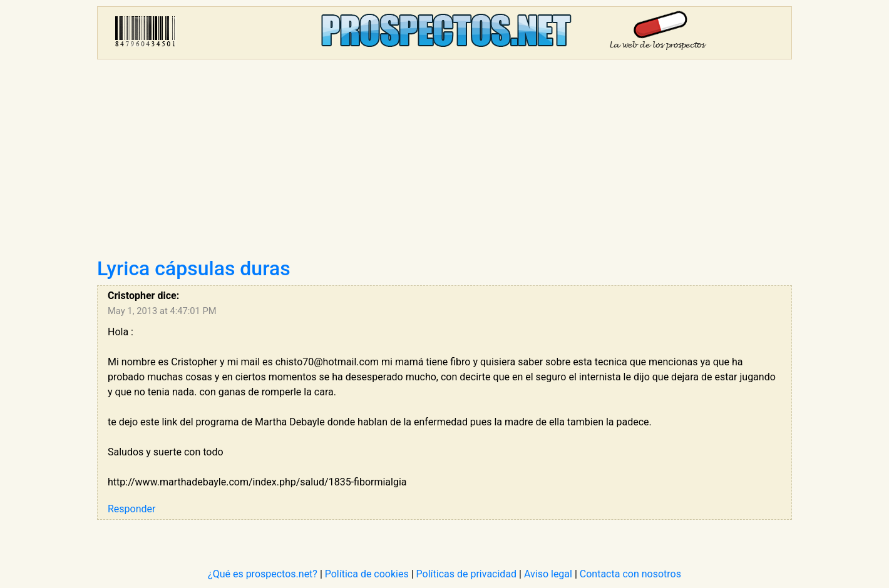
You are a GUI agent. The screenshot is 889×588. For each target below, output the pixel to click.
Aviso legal (548, 574)
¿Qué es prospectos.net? (263, 574)
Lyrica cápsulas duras (194, 268)
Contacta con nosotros (630, 574)
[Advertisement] (445, 163)
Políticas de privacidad (467, 574)
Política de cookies (367, 574)
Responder (131, 509)
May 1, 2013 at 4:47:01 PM (162, 311)
